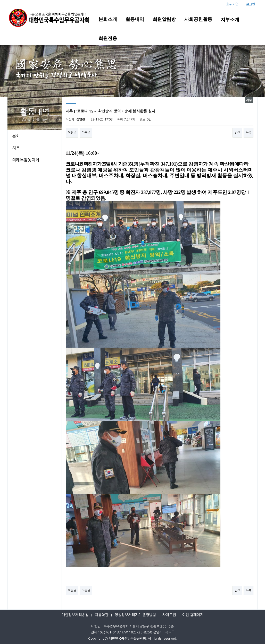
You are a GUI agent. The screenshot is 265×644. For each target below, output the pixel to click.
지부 (16, 148)
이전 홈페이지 (193, 615)
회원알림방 (164, 19)
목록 (249, 133)
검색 (237, 133)
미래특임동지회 (26, 160)
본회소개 (108, 19)
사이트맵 (169, 615)
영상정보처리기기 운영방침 (135, 615)
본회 (16, 136)
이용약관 (102, 615)
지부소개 (230, 20)
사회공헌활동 (198, 19)
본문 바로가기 (0, 0)
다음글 (86, 133)
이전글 (72, 133)
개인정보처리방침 (75, 615)
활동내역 (135, 19)
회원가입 (232, 4)
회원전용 (108, 38)
